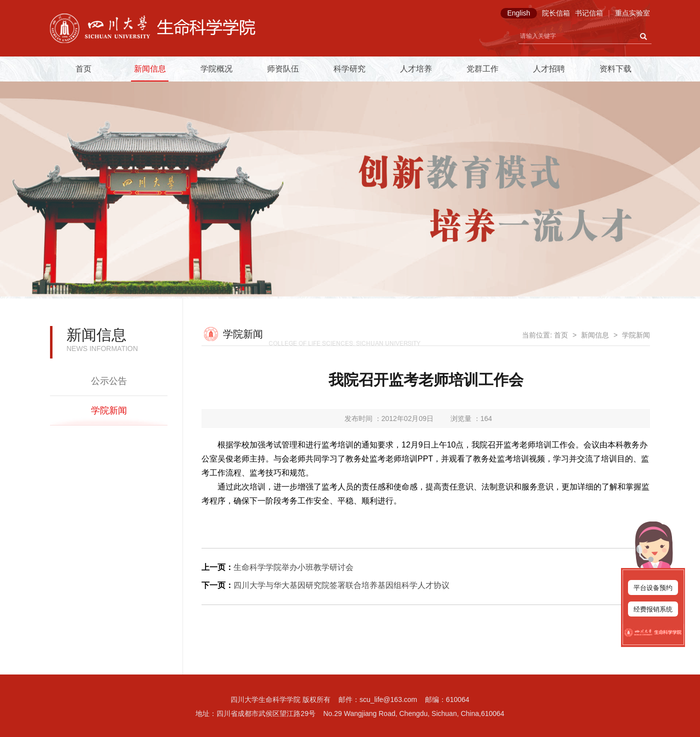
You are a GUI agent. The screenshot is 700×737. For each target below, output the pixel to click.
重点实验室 (632, 13)
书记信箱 (589, 13)
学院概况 (216, 69)
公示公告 (109, 381)
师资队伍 (283, 69)
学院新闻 (109, 410)
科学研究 (349, 69)
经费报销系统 (653, 609)
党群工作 (482, 69)
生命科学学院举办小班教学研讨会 (293, 567)
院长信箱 (556, 13)
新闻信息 (150, 69)
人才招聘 (549, 69)
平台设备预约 (653, 588)
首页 (83, 69)
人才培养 (416, 69)
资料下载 (615, 69)
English (518, 13)
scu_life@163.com (388, 699)
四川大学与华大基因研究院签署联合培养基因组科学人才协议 (341, 585)
